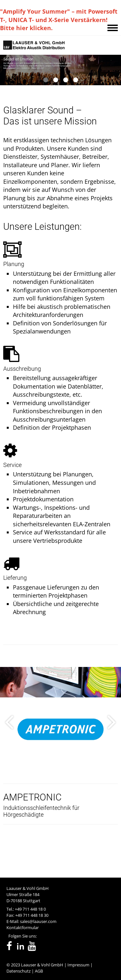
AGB (39, 971)
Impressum (78, 965)
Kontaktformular (23, 927)
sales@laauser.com (38, 921)
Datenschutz (19, 971)
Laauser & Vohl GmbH (42, 965)
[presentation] (9, 763)
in (20, 946)
